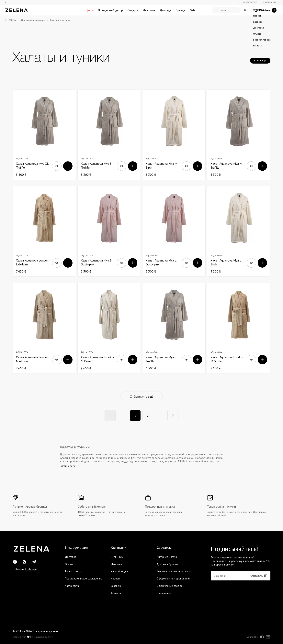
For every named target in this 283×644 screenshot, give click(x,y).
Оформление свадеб (170, 586)
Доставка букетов (167, 564)
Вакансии (116, 586)
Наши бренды (119, 571)
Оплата (69, 564)
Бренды (181, 10)
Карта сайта (72, 586)
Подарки (133, 10)
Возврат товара (74, 571)
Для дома (149, 10)
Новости (116, 578)
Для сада (165, 10)
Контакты (116, 593)
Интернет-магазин (167, 557)
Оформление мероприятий (173, 578)
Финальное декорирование (173, 571)
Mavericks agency (43, 637)
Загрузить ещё (141, 396)
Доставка (70, 557)
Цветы (90, 10)
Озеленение (164, 593)
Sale (193, 10)
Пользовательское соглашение (84, 578)
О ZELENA (117, 557)
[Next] (173, 416)
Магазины (116, 564)
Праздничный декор (110, 10)
